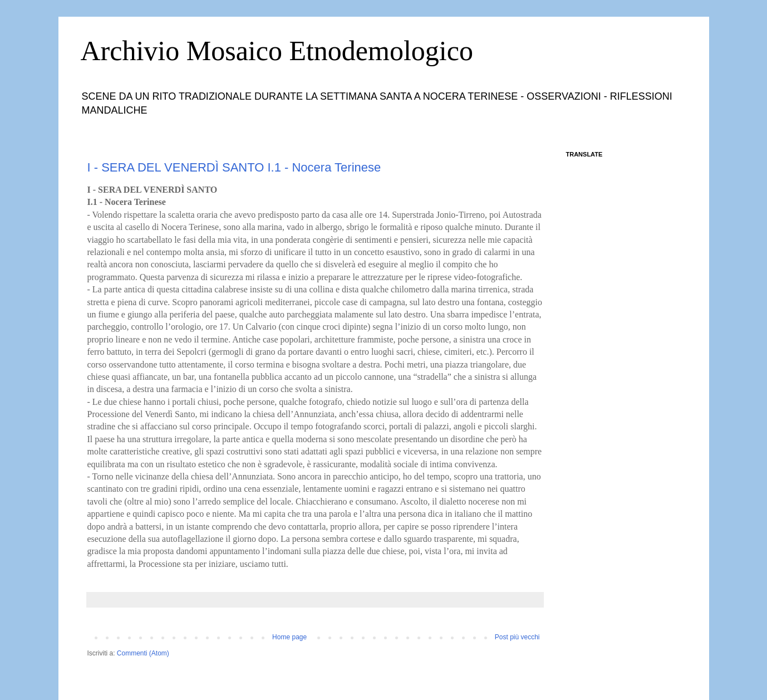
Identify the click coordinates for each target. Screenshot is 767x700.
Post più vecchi (517, 637)
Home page (289, 637)
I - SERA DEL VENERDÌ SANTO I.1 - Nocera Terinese (234, 167)
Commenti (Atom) (143, 653)
